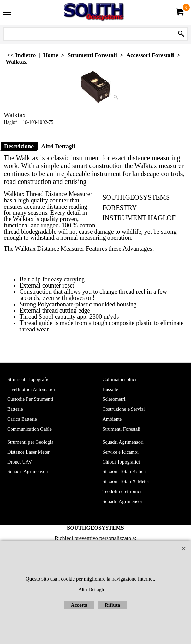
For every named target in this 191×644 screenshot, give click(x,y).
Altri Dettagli (58, 146)
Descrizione (19, 146)
